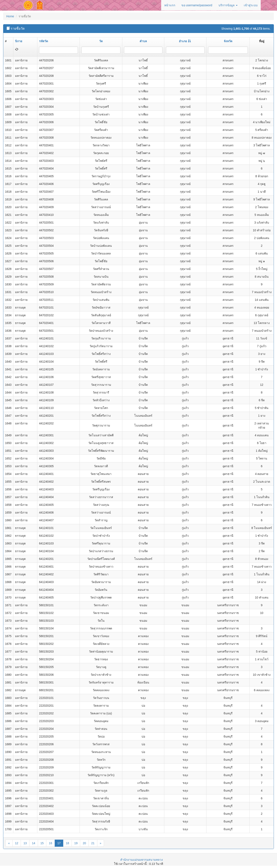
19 (76, 843)
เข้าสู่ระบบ (251, 5)
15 (42, 843)
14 (34, 843)
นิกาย (19, 41)
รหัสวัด (44, 41)
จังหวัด (228, 41)
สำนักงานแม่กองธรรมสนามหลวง (142, 860)
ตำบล (143, 41)
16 (51, 843)
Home (10, 16)
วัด (101, 41)
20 (84, 843)
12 (17, 843)
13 (25, 843)
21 (93, 843)
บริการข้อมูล (228, 5)
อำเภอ (185, 41)
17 (59, 843)
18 (67, 843)
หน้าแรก (170, 5)
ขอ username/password (197, 5)
